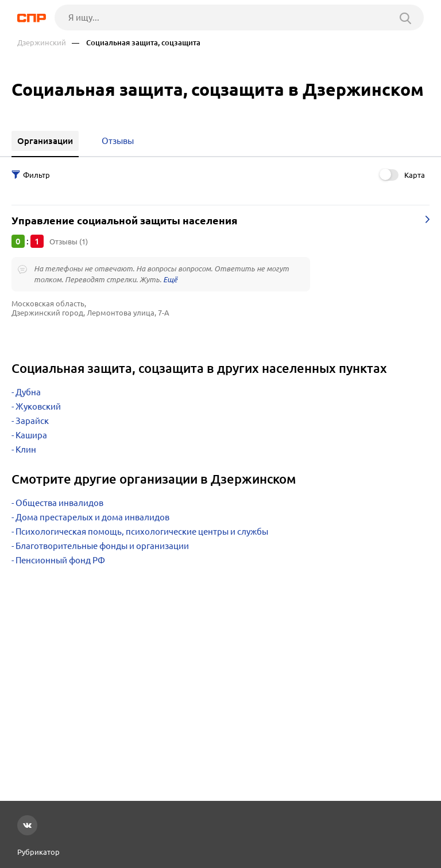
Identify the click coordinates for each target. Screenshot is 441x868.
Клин (26, 449)
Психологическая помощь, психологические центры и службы (142, 532)
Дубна (28, 392)
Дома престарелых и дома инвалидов (92, 517)
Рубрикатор (38, 852)
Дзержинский (42, 43)
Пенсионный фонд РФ (60, 560)
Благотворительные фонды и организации (102, 546)
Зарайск (32, 421)
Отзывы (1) (69, 242)
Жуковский (38, 406)
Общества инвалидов (59, 503)
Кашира (31, 435)
